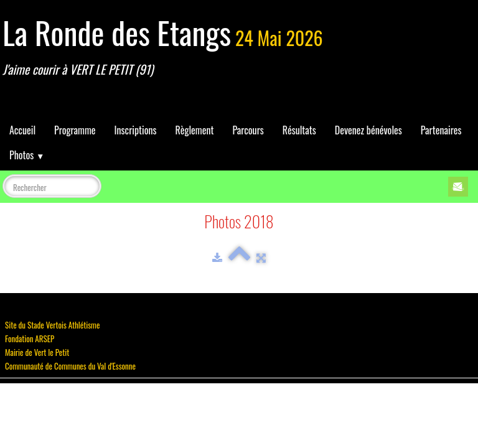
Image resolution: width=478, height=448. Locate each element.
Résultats (299, 130)
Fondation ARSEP (30, 338)
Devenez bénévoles (368, 130)
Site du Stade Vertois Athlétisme (52, 325)
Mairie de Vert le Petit (37, 352)
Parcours (248, 130)
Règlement (194, 130)
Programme (75, 130)
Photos (27, 155)
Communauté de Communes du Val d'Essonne (70, 366)
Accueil (22, 130)
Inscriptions (136, 130)
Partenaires (441, 130)
